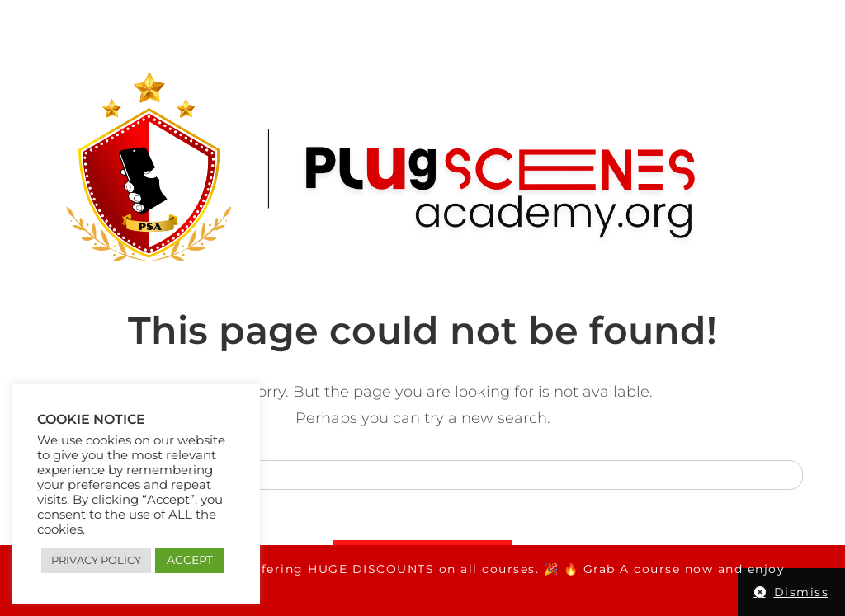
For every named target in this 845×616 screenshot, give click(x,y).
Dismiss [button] (802, 592)
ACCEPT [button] (190, 560)
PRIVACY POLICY (96, 560)
